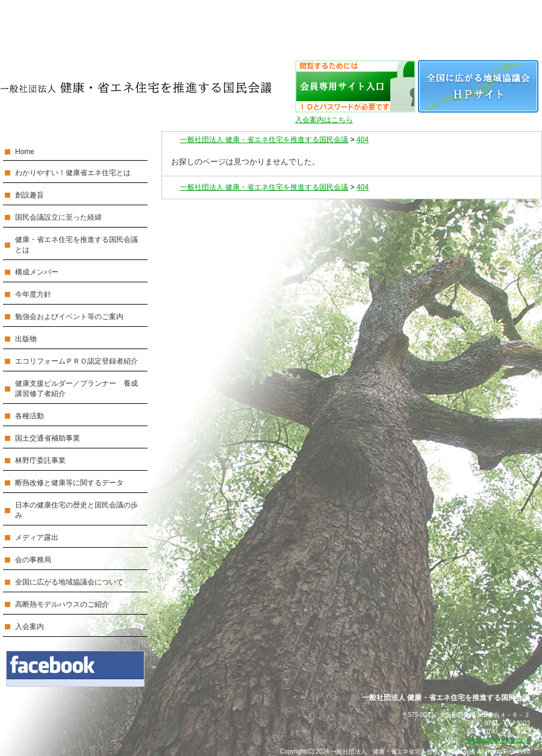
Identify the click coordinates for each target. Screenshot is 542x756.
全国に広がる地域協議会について (69, 582)
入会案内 (30, 627)
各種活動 (30, 416)
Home (25, 152)
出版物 (26, 339)
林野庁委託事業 (40, 460)
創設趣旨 (30, 195)
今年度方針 (33, 294)
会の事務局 (33, 560)
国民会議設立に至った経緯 (58, 217)
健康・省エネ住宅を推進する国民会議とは (76, 245)
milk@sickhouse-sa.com (497, 740)
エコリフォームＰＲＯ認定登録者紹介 (76, 361)
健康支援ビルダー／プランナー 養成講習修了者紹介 (76, 389)
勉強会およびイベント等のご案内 (69, 317)
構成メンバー (37, 272)
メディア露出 (37, 538)
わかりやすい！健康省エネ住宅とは (73, 173)
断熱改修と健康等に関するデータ (69, 483)
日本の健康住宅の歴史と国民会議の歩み (76, 510)
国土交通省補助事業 (48, 438)
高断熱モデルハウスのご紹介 (62, 604)
